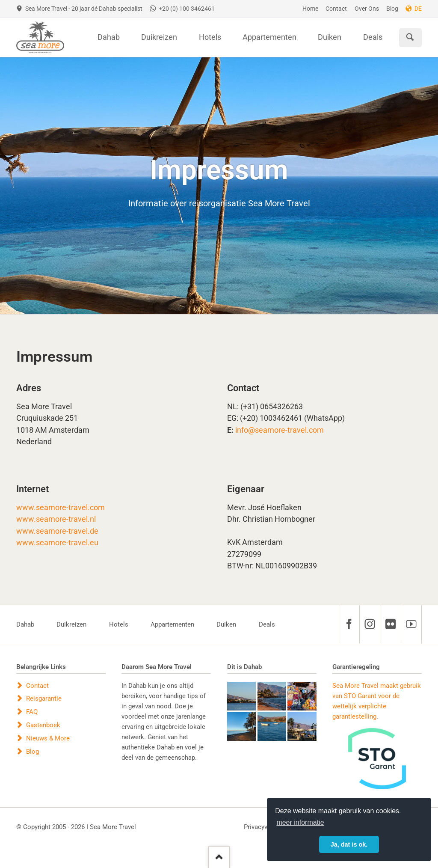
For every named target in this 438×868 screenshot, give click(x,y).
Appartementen (172, 624)
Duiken (226, 624)
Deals (267, 624)
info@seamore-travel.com (280, 430)
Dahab (25, 624)
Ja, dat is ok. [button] (349, 844)
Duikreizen (71, 624)
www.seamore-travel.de (57, 531)
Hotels (119, 624)
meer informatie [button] (300, 822)
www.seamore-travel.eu (57, 543)
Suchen (410, 38)
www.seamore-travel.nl (56, 519)
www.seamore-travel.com (61, 508)
